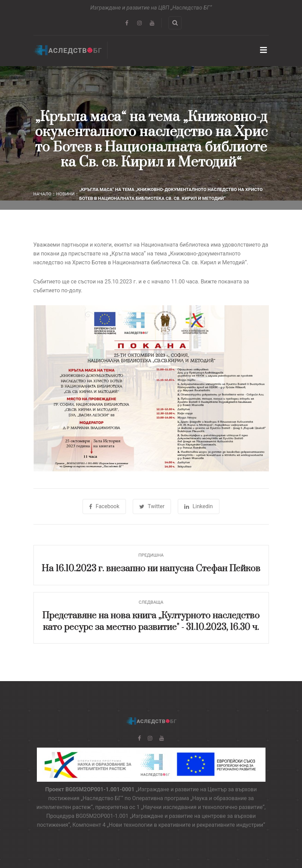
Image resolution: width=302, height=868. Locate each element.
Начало (42, 194)
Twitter (152, 506)
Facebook (104, 506)
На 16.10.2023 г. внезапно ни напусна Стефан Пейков (151, 569)
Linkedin (199, 506)
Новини (65, 194)
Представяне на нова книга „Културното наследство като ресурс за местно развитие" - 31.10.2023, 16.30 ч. (151, 622)
